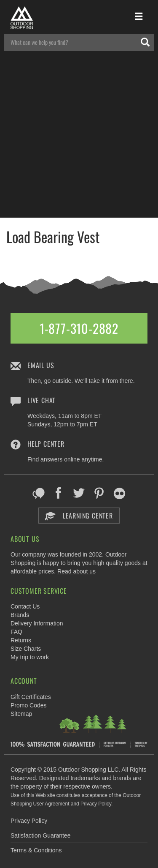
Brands (20, 615)
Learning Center (79, 516)
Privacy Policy (29, 821)
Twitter (79, 493)
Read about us (76, 571)
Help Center (46, 444)
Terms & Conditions (36, 850)
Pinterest (99, 493)
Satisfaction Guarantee (40, 835)
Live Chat (42, 400)
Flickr (119, 493)
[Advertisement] (79, 138)
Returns (21, 640)
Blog (39, 493)
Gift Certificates (31, 697)
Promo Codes (29, 705)
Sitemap (21, 714)
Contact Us (25, 606)
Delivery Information (37, 623)
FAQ (16, 632)
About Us (25, 539)
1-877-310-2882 (79, 328)
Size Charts (26, 649)
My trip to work (30, 657)
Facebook (59, 493)
